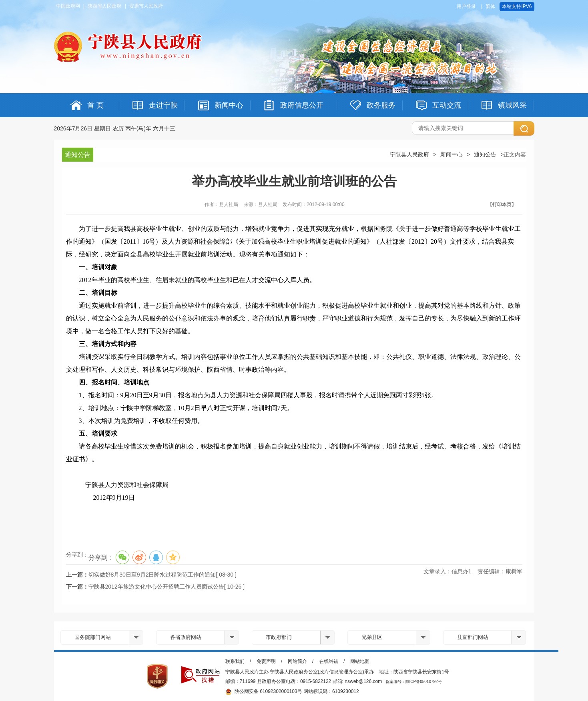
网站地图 (360, 661)
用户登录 (466, 6)
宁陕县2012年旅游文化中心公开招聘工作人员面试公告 (156, 587)
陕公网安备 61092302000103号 (264, 692)
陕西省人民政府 (104, 6)
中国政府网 (68, 6)
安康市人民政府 (146, 6)
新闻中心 (452, 154)
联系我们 (235, 661)
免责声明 (266, 661)
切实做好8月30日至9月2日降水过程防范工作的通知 (152, 575)
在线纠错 (329, 661)
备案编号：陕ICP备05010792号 (414, 682)
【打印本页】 (502, 204)
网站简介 (297, 661)
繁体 (490, 6)
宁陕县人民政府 (409, 154)
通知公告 (485, 154)
